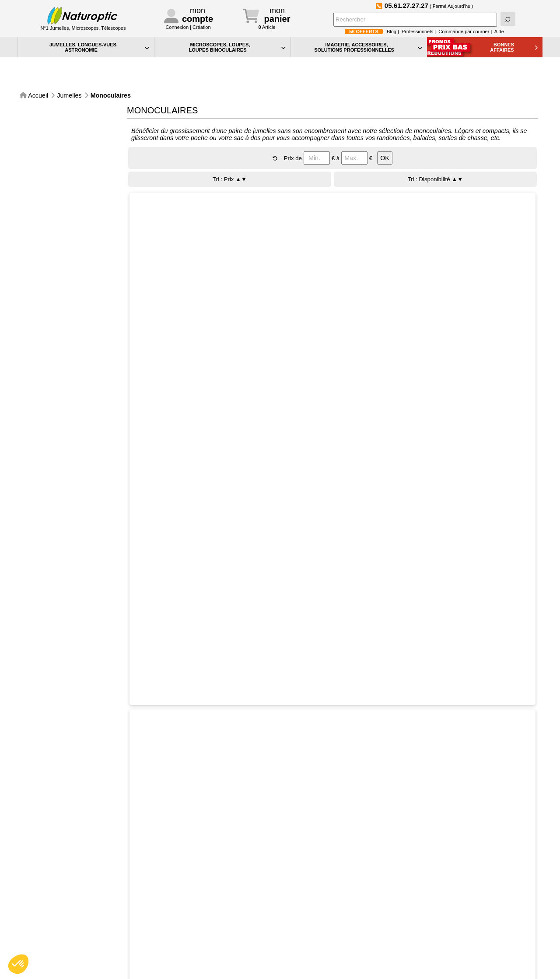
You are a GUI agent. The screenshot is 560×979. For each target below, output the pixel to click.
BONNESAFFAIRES (514, 47)
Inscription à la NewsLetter (247, 856)
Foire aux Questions (509, 856)
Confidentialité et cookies (321, 911)
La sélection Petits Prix (318, 957)
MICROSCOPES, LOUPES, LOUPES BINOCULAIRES (237, 47)
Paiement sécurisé (50, 856)
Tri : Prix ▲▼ (230, 156)
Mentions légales (179, 956)
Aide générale (306, 902)
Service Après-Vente (182, 856)
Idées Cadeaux (308, 948)
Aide (499, 32)
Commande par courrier (464, 32)
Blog (392, 32)
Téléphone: (192, 902)
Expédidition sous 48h (116, 856)
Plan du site (304, 930)
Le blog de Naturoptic (313, 856)
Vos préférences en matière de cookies (339, 921)
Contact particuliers (182, 911)
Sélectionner (225, 213)
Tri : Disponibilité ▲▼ (436, 156)
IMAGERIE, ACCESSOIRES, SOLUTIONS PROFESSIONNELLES (368, 47)
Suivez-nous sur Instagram (379, 856)
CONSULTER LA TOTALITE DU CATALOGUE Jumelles (277, 788)
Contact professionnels (187, 921)
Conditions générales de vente (196, 947)
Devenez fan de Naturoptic (444, 856)
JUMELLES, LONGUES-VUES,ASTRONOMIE (99, 47)
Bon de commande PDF (320, 939)
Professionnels (417, 32)
